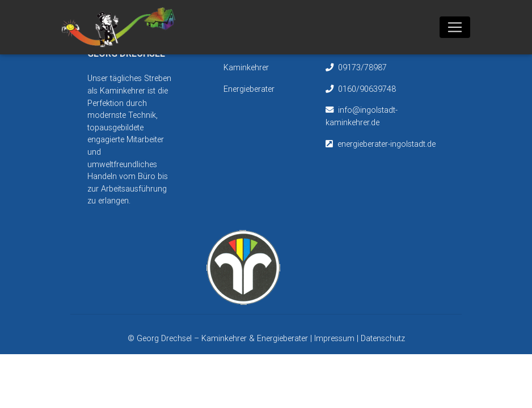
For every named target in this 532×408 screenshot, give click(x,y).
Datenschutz (383, 338)
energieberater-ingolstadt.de (387, 144)
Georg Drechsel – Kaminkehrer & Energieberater (223, 338)
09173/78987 (362, 67)
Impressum (334, 338)
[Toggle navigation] (455, 29)
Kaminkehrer (246, 67)
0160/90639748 (367, 89)
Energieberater (249, 89)
